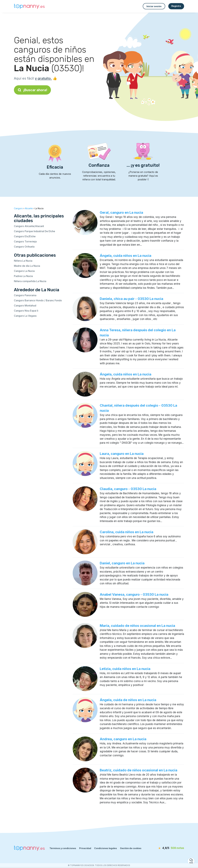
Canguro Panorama (25, 295)
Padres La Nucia (23, 276)
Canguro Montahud (25, 306)
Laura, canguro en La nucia (122, 454)
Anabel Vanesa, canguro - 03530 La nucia (134, 594)
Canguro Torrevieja (25, 241)
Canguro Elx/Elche (25, 236)
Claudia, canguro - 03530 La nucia (128, 489)
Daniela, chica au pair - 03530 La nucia (131, 299)
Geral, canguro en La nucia (121, 212)
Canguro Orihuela (24, 247)
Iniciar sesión (154, 6)
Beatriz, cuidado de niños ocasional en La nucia (139, 770)
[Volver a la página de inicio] (29, 6)
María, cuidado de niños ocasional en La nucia (137, 626)
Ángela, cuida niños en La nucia (126, 256)
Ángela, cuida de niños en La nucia (128, 700)
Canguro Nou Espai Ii (26, 311)
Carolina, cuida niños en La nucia (127, 532)
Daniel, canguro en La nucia (122, 563)
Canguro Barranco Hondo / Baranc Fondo (38, 300)
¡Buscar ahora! (32, 90)
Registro (176, 6)
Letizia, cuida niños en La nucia (125, 669)
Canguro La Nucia (24, 271)
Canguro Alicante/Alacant (29, 226)
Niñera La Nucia (23, 261)
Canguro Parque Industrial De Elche (34, 231)
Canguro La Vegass (25, 316)
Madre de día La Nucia (27, 266)
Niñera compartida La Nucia (30, 281)
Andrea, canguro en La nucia (123, 739)
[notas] (166, 848)
